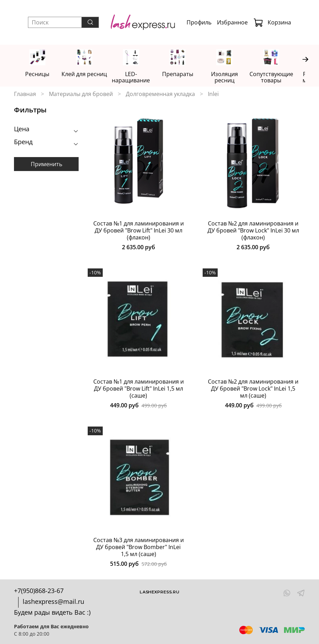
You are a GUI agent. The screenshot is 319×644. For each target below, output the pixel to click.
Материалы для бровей (81, 94)
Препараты (184, 75)
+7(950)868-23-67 (39, 591)
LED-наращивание (135, 78)
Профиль (199, 22)
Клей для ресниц (87, 75)
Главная (25, 94)
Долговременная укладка (160, 94)
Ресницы (38, 75)
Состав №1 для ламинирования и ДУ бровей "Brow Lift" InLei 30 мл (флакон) (139, 231)
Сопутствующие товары (281, 78)
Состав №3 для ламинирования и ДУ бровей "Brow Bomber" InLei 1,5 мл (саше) (139, 547)
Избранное (232, 22)
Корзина (272, 22)
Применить (46, 164)
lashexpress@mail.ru (53, 601)
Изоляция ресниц (232, 75)
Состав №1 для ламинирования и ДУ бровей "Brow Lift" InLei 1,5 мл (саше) (139, 389)
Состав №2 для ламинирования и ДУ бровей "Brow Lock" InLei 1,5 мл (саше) (253, 389)
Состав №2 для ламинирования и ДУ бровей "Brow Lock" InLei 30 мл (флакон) (253, 231)
